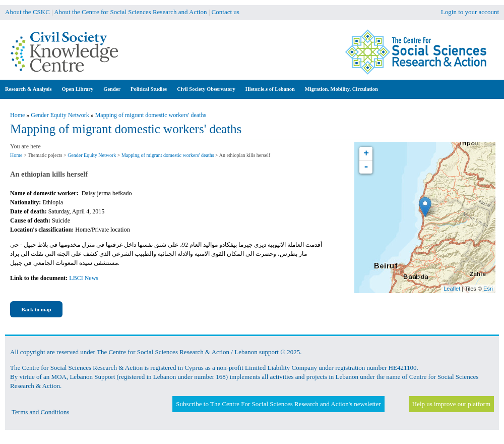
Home (17, 115)
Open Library (78, 89)
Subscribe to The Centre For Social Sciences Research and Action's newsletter (278, 404)
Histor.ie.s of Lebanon (270, 89)
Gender (112, 89)
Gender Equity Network (60, 115)
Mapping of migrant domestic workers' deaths (151, 115)
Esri (488, 289)
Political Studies (149, 89)
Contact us (226, 12)
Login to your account (470, 12)
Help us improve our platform (451, 404)
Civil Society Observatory (206, 89)
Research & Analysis (28, 89)
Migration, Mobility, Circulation (341, 89)
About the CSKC (27, 12)
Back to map (36, 309)
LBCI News (84, 278)
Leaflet (452, 289)
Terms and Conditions (41, 412)
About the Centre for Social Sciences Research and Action (130, 12)
